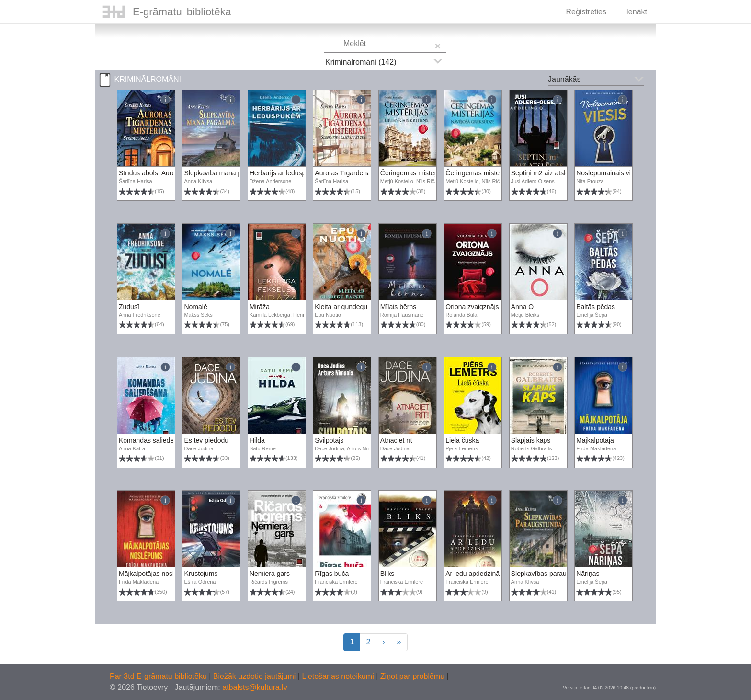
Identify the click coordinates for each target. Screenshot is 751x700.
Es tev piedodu (206, 440)
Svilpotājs (329, 440)
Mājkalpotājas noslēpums (156, 574)
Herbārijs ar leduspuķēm (286, 173)
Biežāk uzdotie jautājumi (256, 676)
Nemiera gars (270, 574)
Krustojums (201, 574)
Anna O (522, 307)
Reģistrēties (586, 12)
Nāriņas (588, 574)
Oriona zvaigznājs (472, 307)
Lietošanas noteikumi (339, 676)
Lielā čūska (462, 440)
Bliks (387, 574)
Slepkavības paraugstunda (551, 574)
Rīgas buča (332, 574)
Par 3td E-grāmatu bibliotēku (159, 676)
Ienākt (631, 12)
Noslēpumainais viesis (609, 173)
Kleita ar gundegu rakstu (351, 307)
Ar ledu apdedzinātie (476, 574)
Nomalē (195, 307)
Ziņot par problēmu (412, 676)
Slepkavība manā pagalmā (224, 173)
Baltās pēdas (596, 307)
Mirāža (260, 307)
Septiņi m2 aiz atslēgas (546, 173)
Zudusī (129, 307)
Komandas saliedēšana (154, 440)
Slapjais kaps (531, 440)
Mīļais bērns (398, 307)
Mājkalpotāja (595, 440)
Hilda (257, 440)
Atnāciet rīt (396, 440)
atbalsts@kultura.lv (255, 687)
